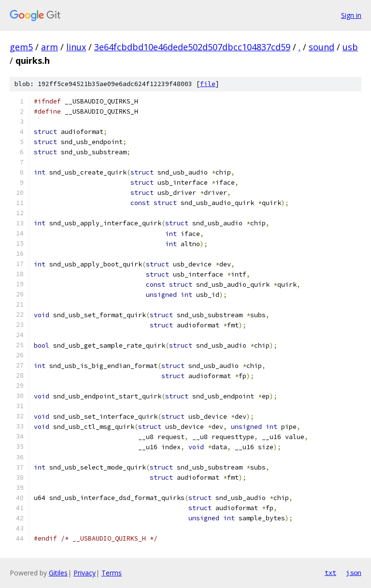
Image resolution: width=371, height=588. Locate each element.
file (208, 84)
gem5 (21, 47)
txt (330, 573)
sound (321, 47)
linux (76, 47)
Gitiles (58, 573)
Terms (112, 573)
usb (350, 47)
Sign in (351, 15)
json (354, 573)
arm (50, 47)
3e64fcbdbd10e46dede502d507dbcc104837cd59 (192, 47)
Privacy (85, 573)
